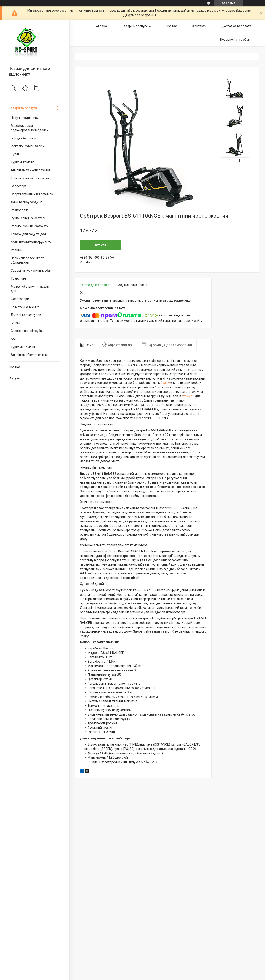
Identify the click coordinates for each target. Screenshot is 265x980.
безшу (165, 383)
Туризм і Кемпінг (23, 347)
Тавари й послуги (135, 26)
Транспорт (19, 278)
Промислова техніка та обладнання (28, 260)
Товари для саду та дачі (29, 234)
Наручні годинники (25, 118)
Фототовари (20, 299)
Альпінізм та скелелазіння (30, 170)
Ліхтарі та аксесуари (26, 315)
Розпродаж (19, 210)
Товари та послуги (23, 108)
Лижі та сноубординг (26, 202)
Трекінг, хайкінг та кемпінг (30, 178)
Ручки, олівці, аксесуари (29, 218)
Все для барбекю (23, 138)
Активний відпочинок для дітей (30, 289)
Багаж (15, 323)
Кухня (15, 154)
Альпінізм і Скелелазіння (29, 355)
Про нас (15, 367)
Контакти (199, 26)
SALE (15, 339)
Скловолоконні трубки (27, 331)
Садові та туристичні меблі (31, 271)
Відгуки (14, 378)
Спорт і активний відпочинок (32, 194)
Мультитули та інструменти (31, 242)
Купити (100, 245)
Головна (101, 26)
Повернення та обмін (236, 40)
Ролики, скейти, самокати (30, 226)
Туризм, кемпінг (23, 162)
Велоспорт (19, 186)
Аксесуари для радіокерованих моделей (30, 128)
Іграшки (17, 250)
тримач (188, 396)
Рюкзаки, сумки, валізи (28, 146)
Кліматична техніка (25, 307)
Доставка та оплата (236, 26)
